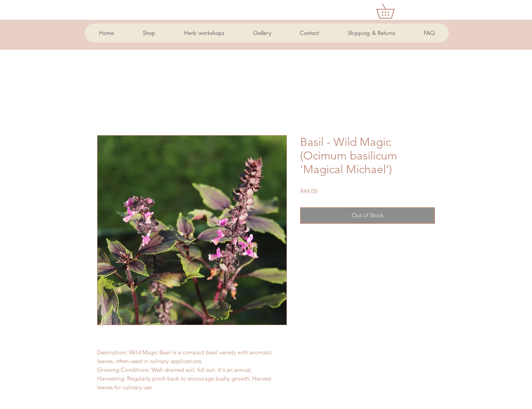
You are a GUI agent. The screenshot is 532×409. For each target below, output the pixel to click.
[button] (393, 11)
